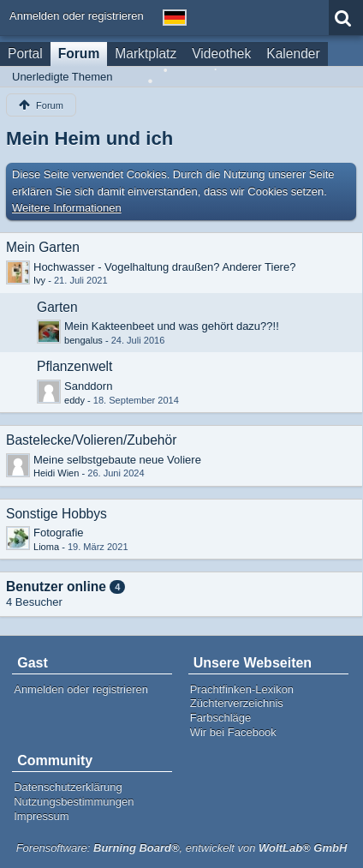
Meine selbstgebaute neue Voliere (117, 460)
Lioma (46, 547)
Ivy (39, 280)
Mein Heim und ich (89, 138)
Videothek (221, 54)
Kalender (293, 54)
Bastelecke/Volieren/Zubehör (91, 440)
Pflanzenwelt (74, 366)
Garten (57, 307)
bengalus (83, 340)
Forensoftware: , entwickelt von (182, 848)
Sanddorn (88, 386)
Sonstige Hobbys (57, 514)
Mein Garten (43, 247)
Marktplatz (146, 54)
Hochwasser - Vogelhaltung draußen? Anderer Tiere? (164, 267)
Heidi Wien (56, 473)
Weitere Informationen (67, 208)
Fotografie (59, 533)
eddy (74, 400)
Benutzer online (56, 587)
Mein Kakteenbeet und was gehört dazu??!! (172, 326)
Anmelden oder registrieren (77, 16)
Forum (79, 54)
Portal (25, 54)
